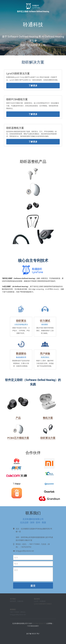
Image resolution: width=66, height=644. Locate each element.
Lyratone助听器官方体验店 (43, 605)
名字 (16, 559)
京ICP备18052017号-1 (33, 635)
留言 (16, 572)
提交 (33, 587)
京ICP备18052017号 (39, 625)
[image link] (18, 404)
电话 (16, 565)
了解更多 (33, 87)
